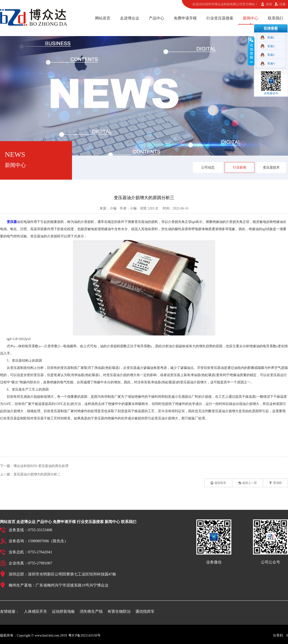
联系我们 (276, 18)
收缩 (251, 51)
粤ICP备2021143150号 (84, 635)
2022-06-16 (181, 208)
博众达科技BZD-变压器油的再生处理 (41, 466)
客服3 (271, 55)
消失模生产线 (91, 611)
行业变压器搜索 (220, 18)
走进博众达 (130, 18)
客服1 (271, 38)
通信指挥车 (145, 611)
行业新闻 (240, 167)
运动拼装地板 (63, 611)
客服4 (271, 63)
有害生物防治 (119, 611)
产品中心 (156, 18)
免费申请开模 (185, 18)
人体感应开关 (36, 611)
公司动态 (208, 167)
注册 (282, 4)
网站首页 (103, 18)
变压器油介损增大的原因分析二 (37, 474)
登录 (269, 4)
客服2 (271, 46)
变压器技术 (271, 167)
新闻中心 (251, 18)
